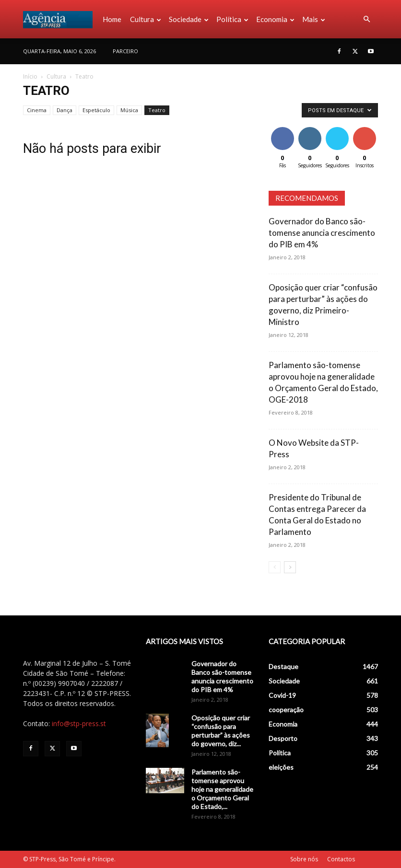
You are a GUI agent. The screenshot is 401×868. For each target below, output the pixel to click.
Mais (314, 19)
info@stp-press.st (79, 723)
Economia (275, 19)
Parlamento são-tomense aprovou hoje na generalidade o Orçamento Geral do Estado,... (222, 789)
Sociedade (189, 19)
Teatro (157, 110)
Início (30, 76)
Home (112, 19)
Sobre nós (304, 859)
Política (232, 19)
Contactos (341, 859)
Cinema (37, 110)
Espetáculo (96, 110)
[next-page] (290, 567)
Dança (65, 110)
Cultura (146, 19)
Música (129, 110)
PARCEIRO (125, 51)
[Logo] (61, 19)
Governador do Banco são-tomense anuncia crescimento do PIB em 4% (322, 233)
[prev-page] (275, 567)
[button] (366, 19)
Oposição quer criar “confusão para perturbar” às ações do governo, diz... (221, 731)
